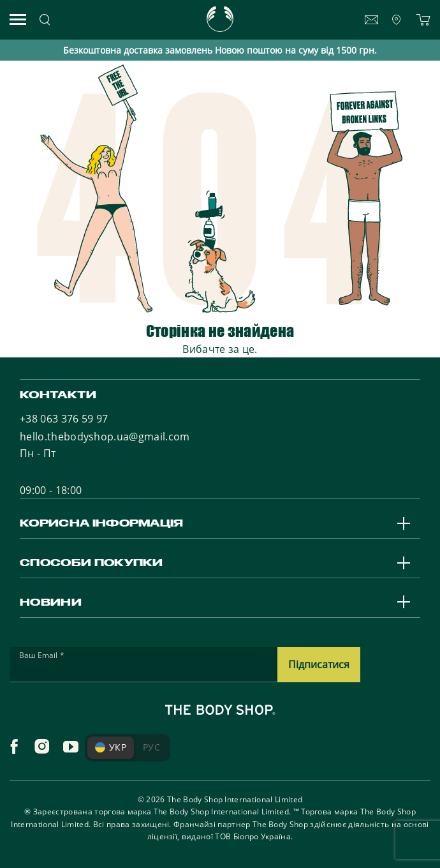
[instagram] (42, 747)
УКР (111, 747)
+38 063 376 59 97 (64, 419)
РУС (151, 747)
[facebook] (14, 747)
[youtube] (71, 747)
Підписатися (319, 664)
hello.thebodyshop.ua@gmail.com (105, 437)
